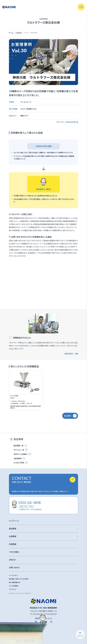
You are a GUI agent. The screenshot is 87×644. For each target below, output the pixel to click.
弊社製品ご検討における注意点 (19, 579)
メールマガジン (14, 575)
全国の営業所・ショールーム (43, 618)
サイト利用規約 (14, 586)
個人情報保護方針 (15, 582)
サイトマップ (13, 589)
